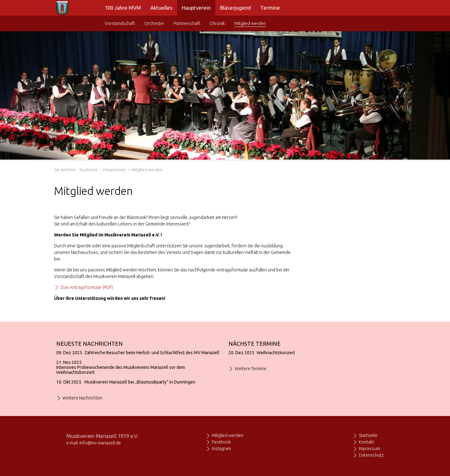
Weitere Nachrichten (82, 398)
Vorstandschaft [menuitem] (120, 23)
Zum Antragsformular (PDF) (87, 287)
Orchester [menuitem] (154, 23)
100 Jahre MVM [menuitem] (123, 8)
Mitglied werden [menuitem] (250, 23)
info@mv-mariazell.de (100, 443)
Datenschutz (371, 455)
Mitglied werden (228, 435)
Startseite (88, 170)
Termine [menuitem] (270, 8)
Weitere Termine (251, 369)
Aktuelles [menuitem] (161, 8)
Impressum (369, 449)
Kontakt (366, 442)
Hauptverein (115, 170)
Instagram (221, 449)
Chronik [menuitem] (217, 23)
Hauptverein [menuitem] (196, 8)
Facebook (221, 442)
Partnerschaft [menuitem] (187, 23)
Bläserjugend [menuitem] (235, 8)
